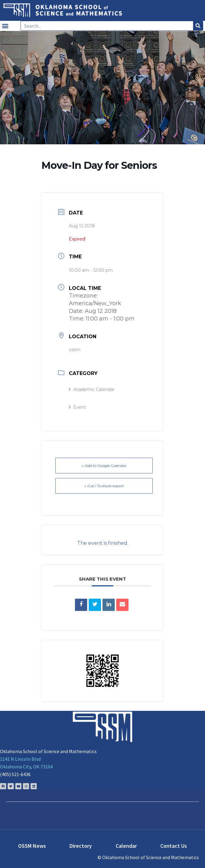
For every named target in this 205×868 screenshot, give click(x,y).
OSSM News (32, 846)
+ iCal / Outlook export (104, 486)
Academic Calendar (92, 389)
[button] (5, 26)
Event (77, 407)
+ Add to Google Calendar (104, 466)
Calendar (126, 846)
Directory (81, 846)
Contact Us (174, 846)
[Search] (198, 26)
